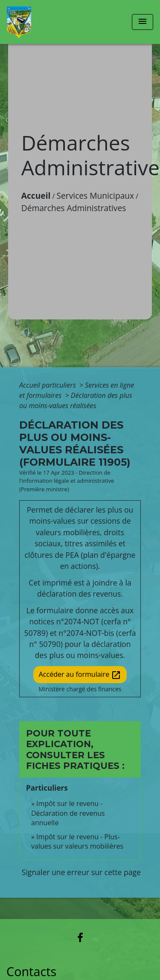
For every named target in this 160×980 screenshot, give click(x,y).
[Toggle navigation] (143, 22)
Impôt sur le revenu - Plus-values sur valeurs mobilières (77, 841)
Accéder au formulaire (80, 675)
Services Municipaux (96, 196)
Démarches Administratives (74, 208)
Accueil (36, 196)
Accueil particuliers (48, 385)
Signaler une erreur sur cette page (81, 872)
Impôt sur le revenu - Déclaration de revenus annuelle (68, 813)
